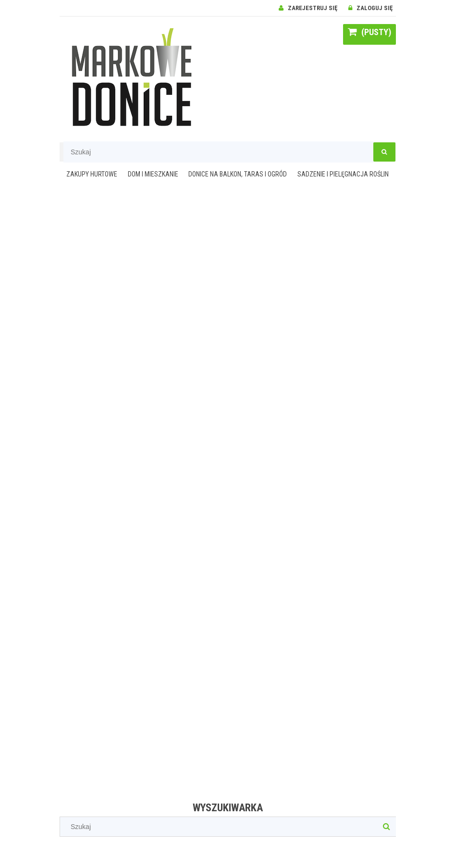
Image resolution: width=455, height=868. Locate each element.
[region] (228, 492)
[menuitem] (92, 175)
